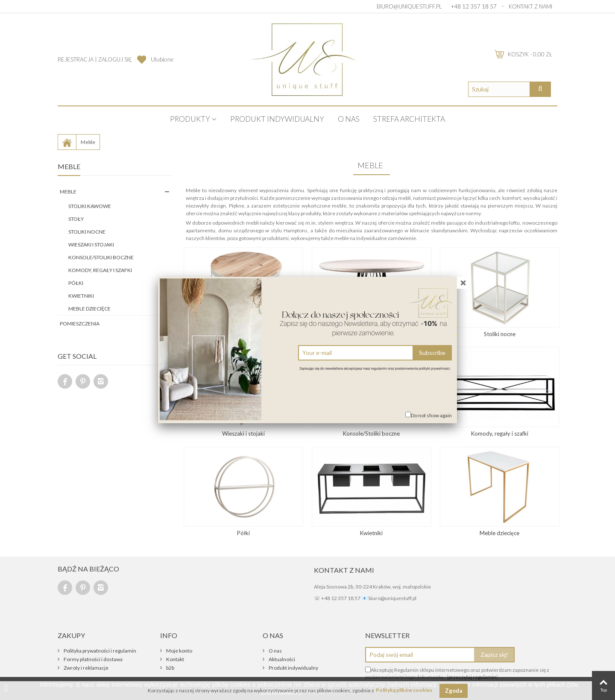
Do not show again (431, 415)
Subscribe (432, 353)
